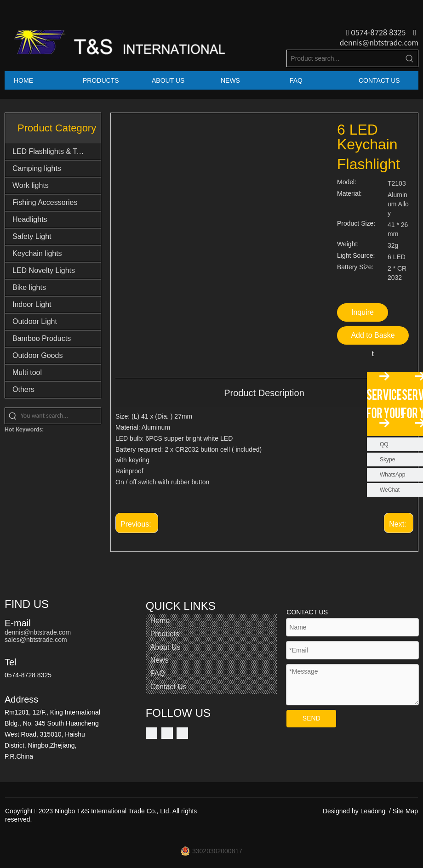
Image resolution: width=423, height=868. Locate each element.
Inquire (363, 312)
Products (165, 634)
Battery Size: (355, 267)
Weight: (348, 244)
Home (160, 621)
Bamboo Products (42, 338)
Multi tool (27, 372)
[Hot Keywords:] (410, 58)
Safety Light (32, 236)
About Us (166, 647)
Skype (387, 460)
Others (23, 389)
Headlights (30, 219)
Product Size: (356, 224)
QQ (384, 444)
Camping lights (37, 168)
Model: (347, 182)
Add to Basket (373, 338)
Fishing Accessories (45, 202)
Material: (349, 194)
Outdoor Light (35, 321)
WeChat (390, 490)
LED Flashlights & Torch (51, 151)
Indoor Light (32, 304)
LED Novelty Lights (44, 270)
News (160, 660)
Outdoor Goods (37, 355)
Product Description (264, 393)
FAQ (158, 673)
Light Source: (356, 256)
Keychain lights (37, 253)
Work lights (31, 185)
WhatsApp (392, 475)
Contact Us (169, 687)
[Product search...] (344, 58)
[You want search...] (61, 416)
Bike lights (29, 287)
